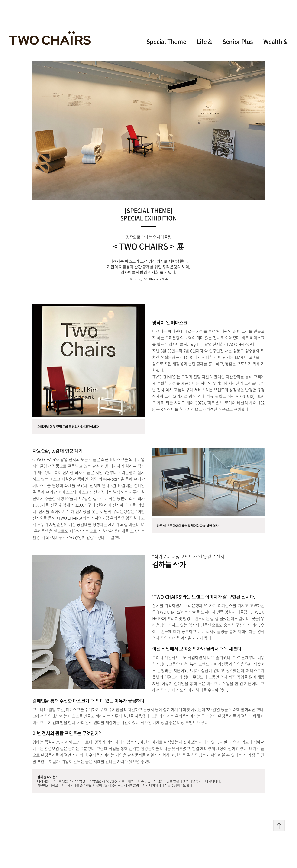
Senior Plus (238, 41)
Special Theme (166, 41)
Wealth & (276, 41)
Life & (204, 41)
